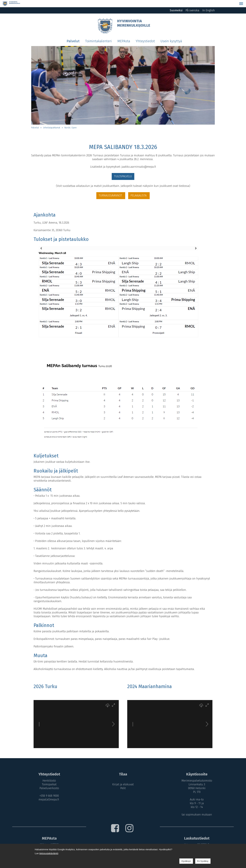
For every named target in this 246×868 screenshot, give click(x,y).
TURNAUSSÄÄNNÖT (111, 188)
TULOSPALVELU (123, 169)
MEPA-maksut (48, 841)
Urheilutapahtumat (52, 120)
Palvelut (73, 34)
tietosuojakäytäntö (49, 853)
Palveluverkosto (48, 781)
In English (209, 3)
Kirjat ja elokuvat (123, 777)
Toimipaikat (48, 777)
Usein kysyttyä (171, 34)
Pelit (123, 781)
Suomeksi (176, 3)
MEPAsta (124, 34)
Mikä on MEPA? (48, 838)
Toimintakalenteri (98, 34)
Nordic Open (71, 120)
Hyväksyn (186, 861)
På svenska (192, 3)
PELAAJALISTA (139, 188)
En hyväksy (203, 861)
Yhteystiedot (145, 34)
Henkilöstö (48, 773)
